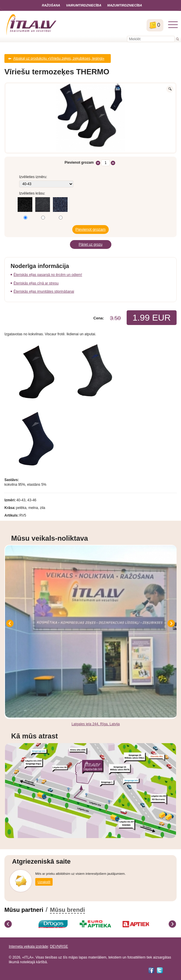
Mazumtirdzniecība (125, 5)
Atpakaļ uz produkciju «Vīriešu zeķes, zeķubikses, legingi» (59, 58)
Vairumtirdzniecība (84, 5)
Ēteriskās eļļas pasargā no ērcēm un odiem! (48, 275)
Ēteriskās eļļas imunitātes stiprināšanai (44, 292)
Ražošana (51, 5)
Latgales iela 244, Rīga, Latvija (95, 724)
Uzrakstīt (44, 882)
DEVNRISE (59, 947)
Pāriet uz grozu (91, 244)
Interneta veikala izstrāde (28, 947)
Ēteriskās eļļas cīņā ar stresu (36, 283)
